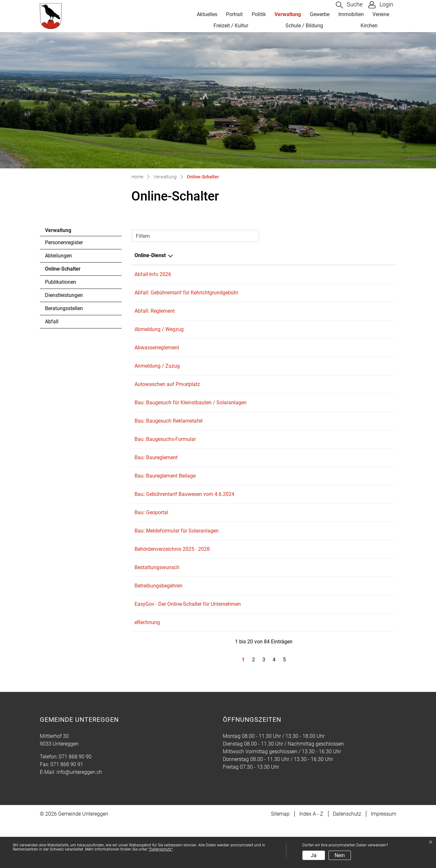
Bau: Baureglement (156, 480)
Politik (259, 14)
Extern (381, 337)
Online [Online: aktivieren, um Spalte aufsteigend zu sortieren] (332, 255)
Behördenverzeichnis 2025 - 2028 (172, 583)
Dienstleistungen (64, 295)
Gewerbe (320, 14)
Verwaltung (288, 14)
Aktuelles (207, 14)
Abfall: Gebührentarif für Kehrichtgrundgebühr (186, 295)
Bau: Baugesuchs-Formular (165, 459)
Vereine (381, 14)
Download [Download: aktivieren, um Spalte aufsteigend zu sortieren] (374, 255)
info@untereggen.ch (79, 817)
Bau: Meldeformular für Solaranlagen (177, 562)
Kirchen (369, 26)
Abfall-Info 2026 (153, 274)
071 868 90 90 (75, 802)
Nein (340, 855)
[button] (349, 5)
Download (380, 275)
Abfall (52, 322)
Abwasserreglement (157, 357)
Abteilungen (58, 256)
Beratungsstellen (64, 308)
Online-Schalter (63, 271)
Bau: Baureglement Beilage (165, 501)
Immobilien (351, 14)
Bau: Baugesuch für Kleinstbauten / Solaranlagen (191, 418)
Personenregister (64, 242)
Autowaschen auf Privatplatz (167, 398)
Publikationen (61, 282)
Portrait (234, 14)
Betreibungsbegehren (158, 624)
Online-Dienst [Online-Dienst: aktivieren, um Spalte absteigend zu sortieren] (150, 255)
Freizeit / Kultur (231, 26)
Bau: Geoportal (151, 542)
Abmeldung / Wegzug (159, 336)
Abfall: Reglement (155, 315)
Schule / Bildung (304, 26)
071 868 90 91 (67, 809)
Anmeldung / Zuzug (157, 377)
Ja (314, 855)
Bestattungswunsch (157, 603)
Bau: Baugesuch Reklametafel (169, 439)
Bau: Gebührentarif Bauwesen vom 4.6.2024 (184, 521)
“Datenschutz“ (161, 849)
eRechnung (147, 665)
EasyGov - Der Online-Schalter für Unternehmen (188, 644)
